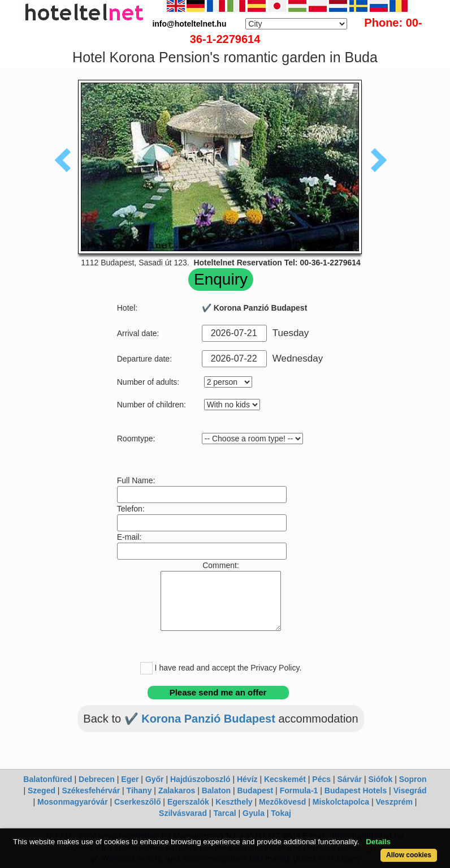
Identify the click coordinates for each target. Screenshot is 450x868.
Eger (130, 779)
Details (378, 842)
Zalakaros (177, 790)
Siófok (380, 779)
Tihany (139, 790)
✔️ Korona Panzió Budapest (202, 719)
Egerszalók (188, 802)
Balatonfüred (47, 779)
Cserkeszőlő (137, 802)
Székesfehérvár (91, 790)
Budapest (255, 790)
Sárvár (349, 779)
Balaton (216, 790)
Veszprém (394, 802)
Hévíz (247, 779)
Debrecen (97, 779)
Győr (155, 779)
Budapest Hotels (356, 790)
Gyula (254, 813)
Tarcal (224, 813)
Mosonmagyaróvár (72, 802)
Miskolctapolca (341, 802)
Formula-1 (299, 790)
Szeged (42, 790)
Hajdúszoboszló (200, 779)
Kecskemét (285, 779)
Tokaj (281, 813)
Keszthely (234, 802)
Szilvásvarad (183, 813)
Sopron (413, 779)
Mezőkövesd (282, 802)
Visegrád (410, 790)
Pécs (321, 779)
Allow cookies (409, 855)
